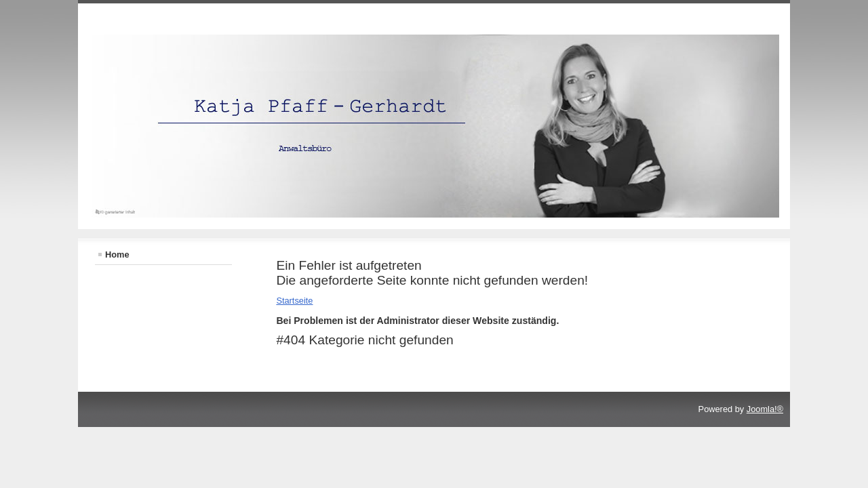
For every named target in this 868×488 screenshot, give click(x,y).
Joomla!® (765, 409)
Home (117, 255)
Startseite (294, 301)
